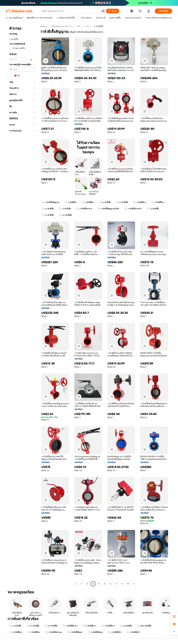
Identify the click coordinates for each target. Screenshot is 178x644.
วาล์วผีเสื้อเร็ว (115, 632)
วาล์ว (78, 26)
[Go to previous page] (76, 584)
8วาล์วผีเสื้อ (126, 626)
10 (128, 584)
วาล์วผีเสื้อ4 (71, 202)
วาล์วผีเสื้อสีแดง (75, 632)
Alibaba (43, 26)
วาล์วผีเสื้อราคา (70, 626)
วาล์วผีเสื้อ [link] (99, 26)
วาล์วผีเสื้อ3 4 (90, 626)
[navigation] (22, 305)
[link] (174, 616)
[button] (103, 11)
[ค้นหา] (113, 11)
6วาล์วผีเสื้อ (48, 209)
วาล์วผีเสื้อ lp (140, 202)
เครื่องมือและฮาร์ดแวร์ (61, 26)
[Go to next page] (134, 584)
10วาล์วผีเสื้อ (65, 215)
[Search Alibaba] (70, 11)
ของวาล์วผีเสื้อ (144, 626)
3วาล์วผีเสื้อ (105, 202)
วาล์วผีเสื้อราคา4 (84, 209)
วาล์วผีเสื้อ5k (16, 632)
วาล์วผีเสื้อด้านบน (54, 632)
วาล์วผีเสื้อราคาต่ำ (133, 209)
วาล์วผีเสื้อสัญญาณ (51, 202)
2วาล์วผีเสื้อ (153, 209)
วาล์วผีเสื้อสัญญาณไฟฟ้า (109, 209)
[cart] (141, 11)
